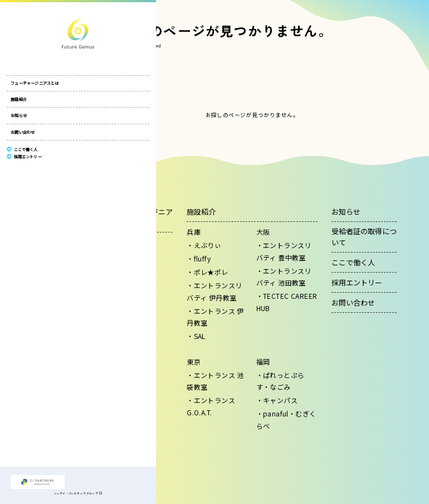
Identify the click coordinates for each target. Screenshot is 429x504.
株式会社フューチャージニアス (37, 33)
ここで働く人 (353, 262)
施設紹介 (19, 104)
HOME (114, 46)
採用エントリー (357, 282)
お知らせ (19, 120)
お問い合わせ (23, 137)
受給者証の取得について (364, 237)
